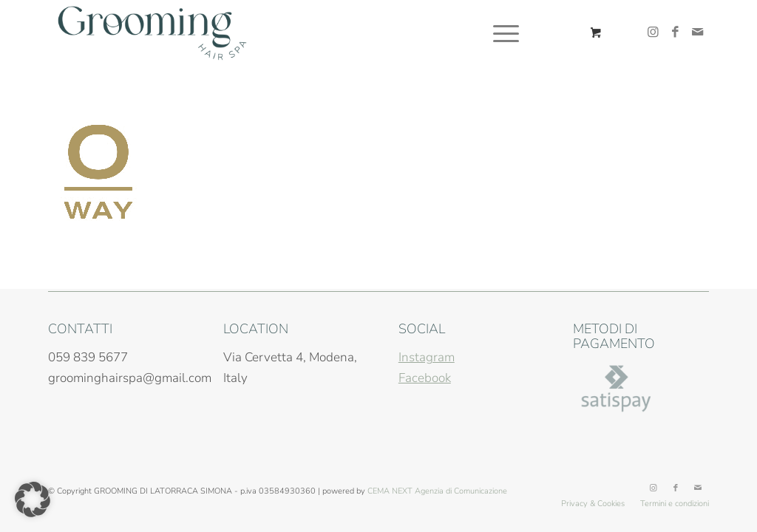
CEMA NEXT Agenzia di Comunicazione (437, 491)
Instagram (427, 357)
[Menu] (501, 33)
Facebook (425, 378)
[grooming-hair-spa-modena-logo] (152, 33)
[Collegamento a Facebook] (676, 33)
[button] (33, 499)
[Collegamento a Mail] (698, 33)
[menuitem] (506, 33)
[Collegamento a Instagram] (654, 33)
